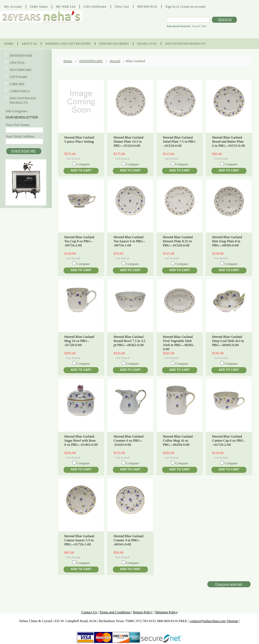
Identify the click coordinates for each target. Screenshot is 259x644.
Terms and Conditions (115, 612)
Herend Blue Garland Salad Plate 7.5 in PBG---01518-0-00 (179, 142)
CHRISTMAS (25, 91)
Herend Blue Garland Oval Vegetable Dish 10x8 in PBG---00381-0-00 (179, 343)
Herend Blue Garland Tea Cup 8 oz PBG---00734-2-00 (79, 241)
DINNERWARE (25, 56)
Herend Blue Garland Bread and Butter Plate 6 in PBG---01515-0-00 (228, 142)
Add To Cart (81, 170)
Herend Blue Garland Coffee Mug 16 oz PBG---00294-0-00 (178, 441)
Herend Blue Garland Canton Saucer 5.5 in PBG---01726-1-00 (79, 540)
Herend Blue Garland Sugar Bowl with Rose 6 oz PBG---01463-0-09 (81, 441)
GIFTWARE (25, 77)
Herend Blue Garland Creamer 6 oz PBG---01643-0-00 (129, 441)
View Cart (122, 6)
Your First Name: (18, 125)
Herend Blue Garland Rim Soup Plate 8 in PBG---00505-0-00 (227, 241)
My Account (13, 6)
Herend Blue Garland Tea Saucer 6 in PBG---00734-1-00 (129, 241)
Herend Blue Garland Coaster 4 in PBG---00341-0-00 (129, 540)
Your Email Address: (20, 136)
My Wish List (66, 6)
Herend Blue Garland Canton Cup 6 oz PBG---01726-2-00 (228, 441)
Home (68, 61)
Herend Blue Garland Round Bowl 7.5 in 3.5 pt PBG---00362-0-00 (129, 341)
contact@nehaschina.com (208, 621)
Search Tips (199, 26)
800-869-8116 (147, 6)
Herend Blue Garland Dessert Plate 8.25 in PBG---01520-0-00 (178, 241)
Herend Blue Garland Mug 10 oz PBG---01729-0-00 (79, 341)
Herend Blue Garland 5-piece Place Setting (79, 140)
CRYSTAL (25, 63)
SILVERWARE (25, 70)
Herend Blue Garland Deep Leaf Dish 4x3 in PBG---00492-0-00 (228, 341)
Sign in (170, 6)
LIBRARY (17, 84)
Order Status (39, 6)
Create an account (193, 6)
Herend (115, 61)
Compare (83, 164)
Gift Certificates (95, 6)
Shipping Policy (166, 612)
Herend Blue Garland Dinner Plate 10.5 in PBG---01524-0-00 (129, 142)
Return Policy (143, 612)
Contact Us (89, 612)
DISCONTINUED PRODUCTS (25, 100)
